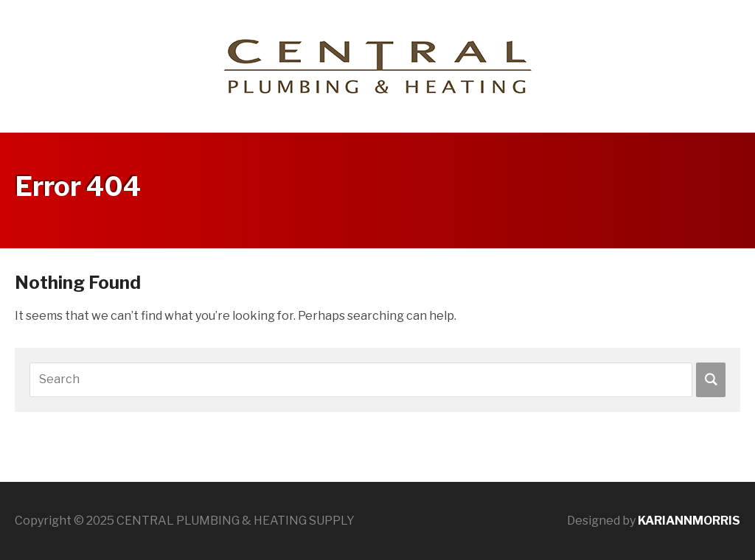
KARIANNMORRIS (689, 521)
